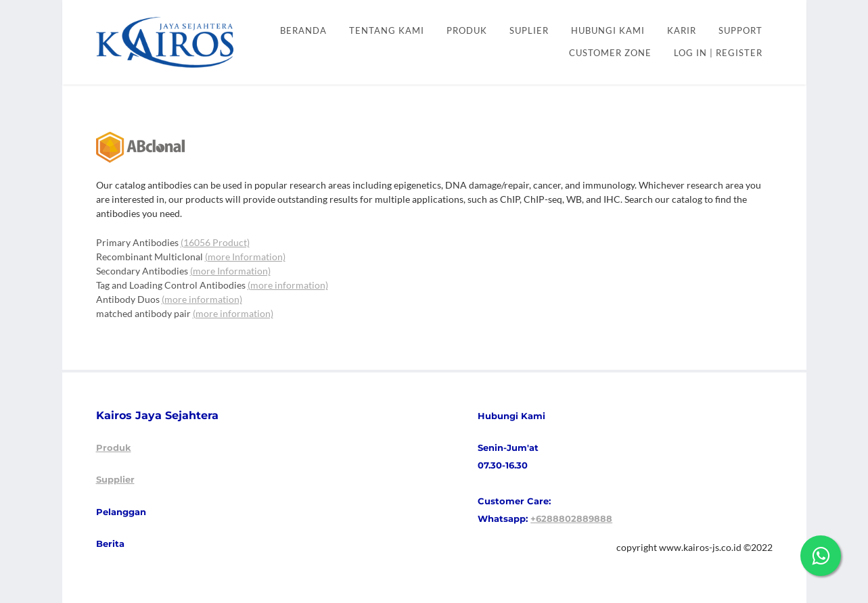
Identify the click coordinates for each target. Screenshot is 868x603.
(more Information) (245, 257)
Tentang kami (387, 31)
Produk (114, 448)
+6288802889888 (571, 518)
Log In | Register (718, 53)
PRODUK (467, 31)
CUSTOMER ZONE (610, 53)
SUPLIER (529, 31)
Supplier (115, 479)
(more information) (288, 285)
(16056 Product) (215, 242)
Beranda (303, 31)
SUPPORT (740, 31)
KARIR (682, 31)
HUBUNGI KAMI (608, 31)
